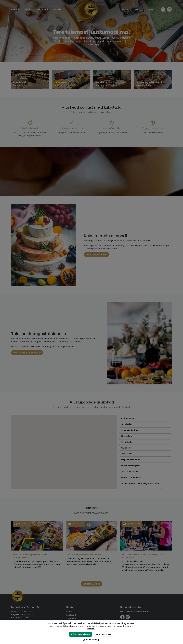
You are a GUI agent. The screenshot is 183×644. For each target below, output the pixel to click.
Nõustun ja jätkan (81, 634)
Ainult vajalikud (104, 634)
